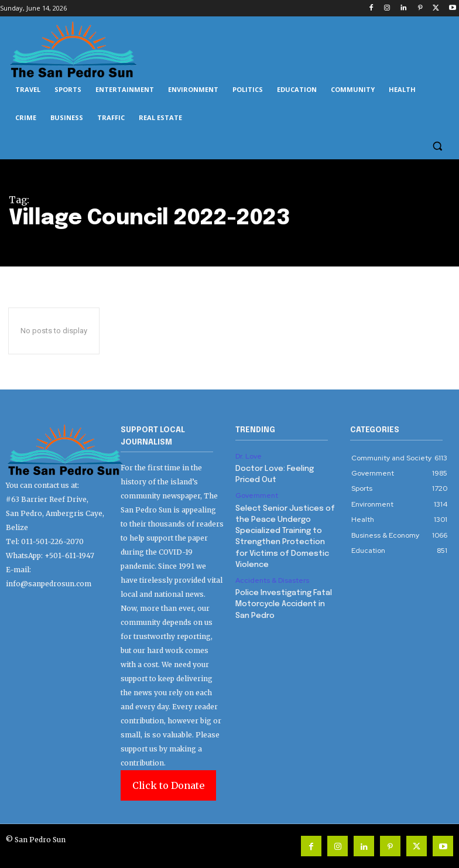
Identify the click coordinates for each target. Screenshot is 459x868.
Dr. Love (249, 456)
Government (257, 494)
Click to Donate (168, 785)
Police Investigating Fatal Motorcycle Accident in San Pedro (283, 598)
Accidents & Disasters (272, 576)
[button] (437, 146)
